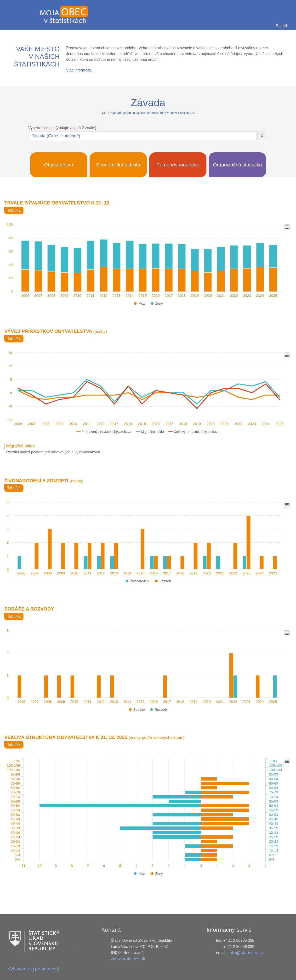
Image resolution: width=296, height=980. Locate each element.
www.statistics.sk (128, 959)
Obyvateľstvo (59, 165)
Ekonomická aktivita (118, 165)
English (282, 26)
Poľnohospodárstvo (178, 165)
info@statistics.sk (246, 953)
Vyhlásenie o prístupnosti (33, 969)
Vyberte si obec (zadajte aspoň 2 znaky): (63, 128)
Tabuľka (14, 210)
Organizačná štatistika (237, 165)
